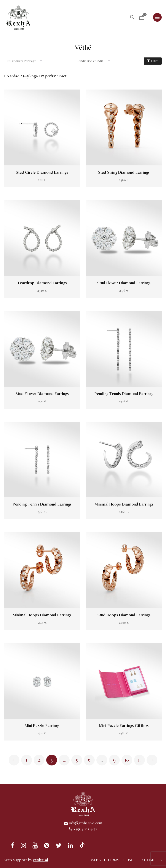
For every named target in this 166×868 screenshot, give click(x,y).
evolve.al (40, 860)
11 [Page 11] (139, 760)
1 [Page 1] (27, 760)
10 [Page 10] (127, 760)
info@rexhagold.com (86, 823)
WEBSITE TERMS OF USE (112, 860)
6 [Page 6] (89, 760)
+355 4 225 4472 (85, 829)
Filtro (153, 61)
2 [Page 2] (39, 760)
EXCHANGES (151, 860)
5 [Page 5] (77, 760)
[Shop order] (95, 61)
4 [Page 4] (64, 760)
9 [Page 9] (114, 760)
